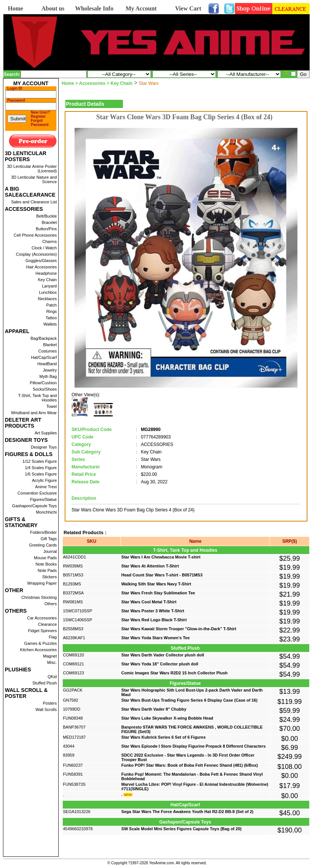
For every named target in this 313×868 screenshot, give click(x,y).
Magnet (50, 656)
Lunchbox (48, 292)
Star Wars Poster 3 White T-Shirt (153, 611)
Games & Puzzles (41, 643)
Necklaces (47, 299)
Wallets (50, 324)
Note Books (46, 564)
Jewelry (50, 370)
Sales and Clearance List (34, 202)
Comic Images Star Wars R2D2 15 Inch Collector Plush (174, 673)
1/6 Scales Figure (41, 474)
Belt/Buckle (47, 216)
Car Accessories (42, 618)
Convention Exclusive (37, 493)
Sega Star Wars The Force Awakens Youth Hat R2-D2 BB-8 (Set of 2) (188, 812)
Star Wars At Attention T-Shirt (150, 566)
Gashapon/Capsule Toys (34, 506)
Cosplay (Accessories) (36, 254)
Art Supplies (46, 433)
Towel (52, 406)
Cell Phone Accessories (35, 235)
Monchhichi (46, 512)
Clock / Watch (44, 248)
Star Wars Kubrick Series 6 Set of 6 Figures (164, 737)
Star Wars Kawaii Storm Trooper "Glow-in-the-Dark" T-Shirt (179, 629)
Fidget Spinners (42, 631)
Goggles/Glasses (41, 261)
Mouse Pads (45, 558)
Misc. (52, 662)
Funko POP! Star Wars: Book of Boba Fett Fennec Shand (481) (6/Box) (190, 765)
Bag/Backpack (44, 338)
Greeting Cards (43, 545)
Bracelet (49, 222)
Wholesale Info (94, 8)
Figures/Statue (43, 499)
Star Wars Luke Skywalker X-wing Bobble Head (167, 718)
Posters (50, 703)
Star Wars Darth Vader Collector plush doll (163, 655)
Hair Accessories (41, 267)
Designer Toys (44, 447)
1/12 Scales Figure (40, 461)
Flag (53, 637)
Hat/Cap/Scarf (44, 357)
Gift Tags (49, 539)
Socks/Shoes (45, 389)
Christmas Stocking (39, 597)
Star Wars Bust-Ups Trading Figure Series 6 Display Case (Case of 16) (190, 700)
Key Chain (47, 280)
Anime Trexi (46, 487)
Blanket (50, 345)
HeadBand (47, 364)
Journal (50, 551)
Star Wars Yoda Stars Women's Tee (156, 638)
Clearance (47, 624)
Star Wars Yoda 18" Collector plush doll (160, 664)
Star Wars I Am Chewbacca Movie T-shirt (161, 557)
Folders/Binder (43, 532)
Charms (49, 241)
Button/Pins (46, 229)
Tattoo (51, 318)
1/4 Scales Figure (41, 468)
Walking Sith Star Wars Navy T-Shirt (156, 584)
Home (16, 8)
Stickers (49, 577)
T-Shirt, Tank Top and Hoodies (37, 398)
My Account (141, 8)
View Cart (188, 8)
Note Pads (47, 570)
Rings (52, 311)
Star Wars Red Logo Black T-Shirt (154, 620)
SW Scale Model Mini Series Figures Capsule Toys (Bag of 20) (182, 829)
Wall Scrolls (46, 710)
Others (51, 604)
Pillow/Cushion (43, 383)
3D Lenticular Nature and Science (34, 179)
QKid (52, 677)
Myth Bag (48, 376)
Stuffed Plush (45, 683)
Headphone (46, 273)
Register (38, 116)
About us (53, 8)
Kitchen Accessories (38, 650)
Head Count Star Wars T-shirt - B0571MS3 (162, 575)
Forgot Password (40, 123)
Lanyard (49, 286)
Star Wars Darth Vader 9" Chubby (154, 709)
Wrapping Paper (42, 583)
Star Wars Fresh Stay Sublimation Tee (158, 593)
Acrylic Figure (44, 480)
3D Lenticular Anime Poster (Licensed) (32, 169)
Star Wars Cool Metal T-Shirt (149, 602)
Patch (52, 305)
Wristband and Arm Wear (34, 413)
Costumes (47, 351)
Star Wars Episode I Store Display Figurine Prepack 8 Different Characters (194, 746)
